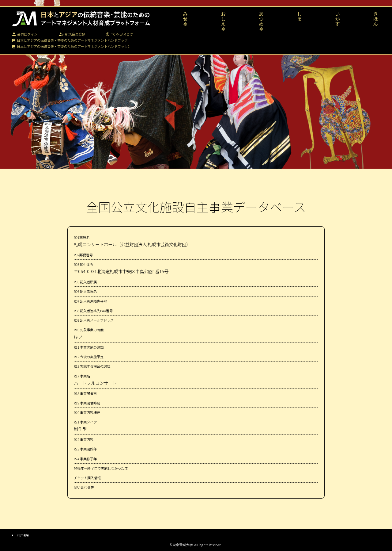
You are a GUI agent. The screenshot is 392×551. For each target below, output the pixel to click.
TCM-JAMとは (119, 34)
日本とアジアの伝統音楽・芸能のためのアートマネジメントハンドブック (70, 40)
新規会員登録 (72, 34)
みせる (185, 19)
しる (300, 16)
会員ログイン (25, 34)
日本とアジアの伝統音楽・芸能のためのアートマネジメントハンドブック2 (71, 46)
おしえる (223, 21)
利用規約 (24, 535)
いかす (337, 19)
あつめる (261, 21)
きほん (375, 19)
